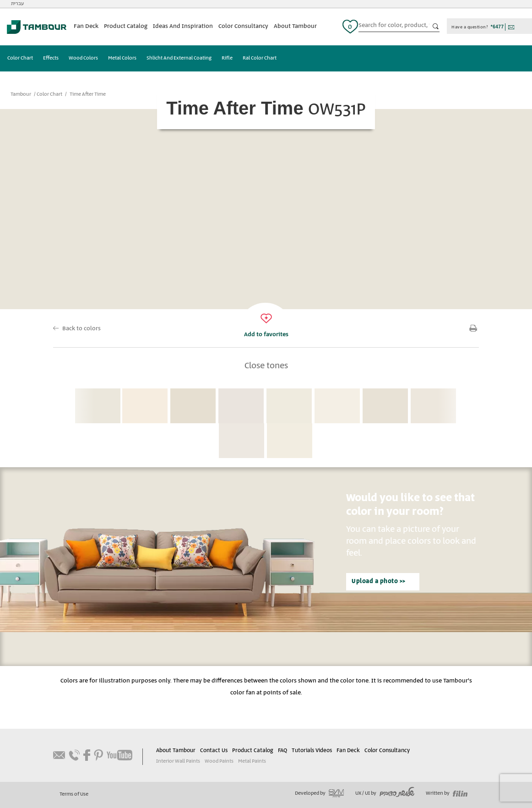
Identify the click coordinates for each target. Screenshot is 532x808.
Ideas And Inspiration (183, 26)
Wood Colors (83, 58)
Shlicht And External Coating (179, 58)
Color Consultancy (243, 26)
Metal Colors (122, 58)
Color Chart (20, 58)
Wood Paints (219, 761)
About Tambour (295, 26)
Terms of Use (74, 794)
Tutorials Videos (312, 751)
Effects (51, 58)
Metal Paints (252, 761)
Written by (447, 793)
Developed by (319, 793)
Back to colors (81, 329)
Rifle (227, 58)
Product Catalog (126, 26)
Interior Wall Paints (178, 761)
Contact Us (214, 751)
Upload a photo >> (379, 581)
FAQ (282, 751)
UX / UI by (385, 793)
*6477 (497, 27)
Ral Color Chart (260, 58)
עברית (17, 4)
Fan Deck (86, 26)
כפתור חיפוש (436, 27)
